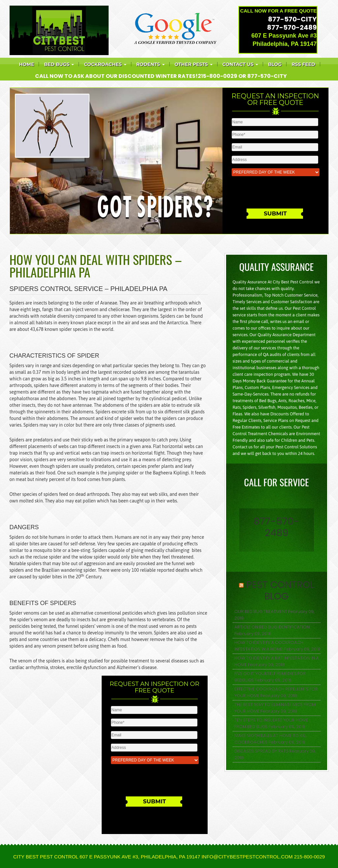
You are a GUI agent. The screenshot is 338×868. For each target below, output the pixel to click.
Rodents (151, 64)
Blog (275, 64)
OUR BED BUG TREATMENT (261, 611)
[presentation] (277, 194)
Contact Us (240, 64)
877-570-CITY (292, 19)
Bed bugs (59, 64)
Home (27, 64)
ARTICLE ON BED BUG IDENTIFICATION (272, 627)
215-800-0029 (218, 76)
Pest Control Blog (280, 590)
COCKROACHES (105, 64)
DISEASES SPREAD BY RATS (261, 751)
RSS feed (303, 64)
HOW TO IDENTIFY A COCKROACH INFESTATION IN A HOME (269, 646)
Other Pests (194, 64)
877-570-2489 (292, 27)
